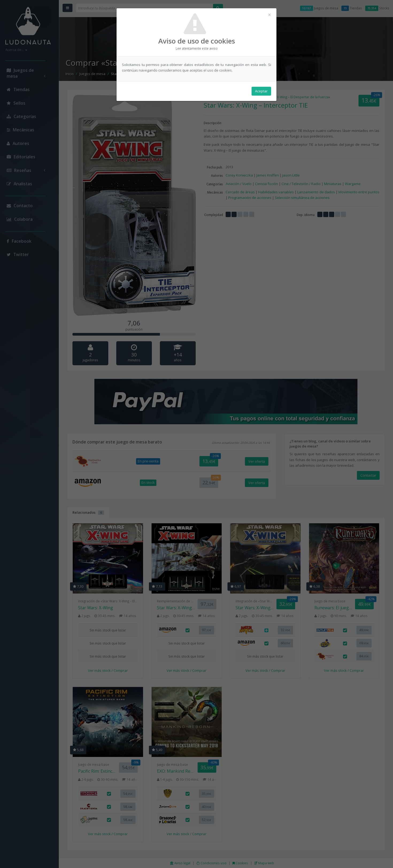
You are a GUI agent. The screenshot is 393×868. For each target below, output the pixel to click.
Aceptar (261, 91)
